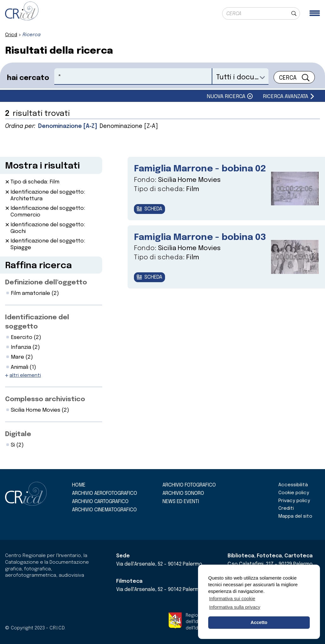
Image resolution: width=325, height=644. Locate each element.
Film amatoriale (35, 293)
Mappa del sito (295, 516)
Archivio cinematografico (104, 510)
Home (79, 485)
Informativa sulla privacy (235, 607)
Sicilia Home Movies (40, 410)
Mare (22, 357)
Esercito (26, 338)
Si (17, 445)
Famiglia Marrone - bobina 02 (200, 169)
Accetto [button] (259, 622)
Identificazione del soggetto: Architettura (48, 196)
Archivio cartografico (100, 502)
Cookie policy (294, 493)
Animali (23, 367)
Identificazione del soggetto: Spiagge (48, 244)
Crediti (286, 508)
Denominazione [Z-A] (129, 126)
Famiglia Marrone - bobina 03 (200, 238)
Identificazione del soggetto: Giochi (48, 228)
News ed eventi (181, 502)
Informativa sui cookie (232, 598)
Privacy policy (294, 501)
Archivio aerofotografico (105, 493)
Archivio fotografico (189, 485)
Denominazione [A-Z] (68, 126)
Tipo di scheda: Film (35, 182)
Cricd (11, 35)
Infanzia (25, 347)
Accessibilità (293, 485)
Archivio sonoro (183, 493)
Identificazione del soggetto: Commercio (48, 212)
